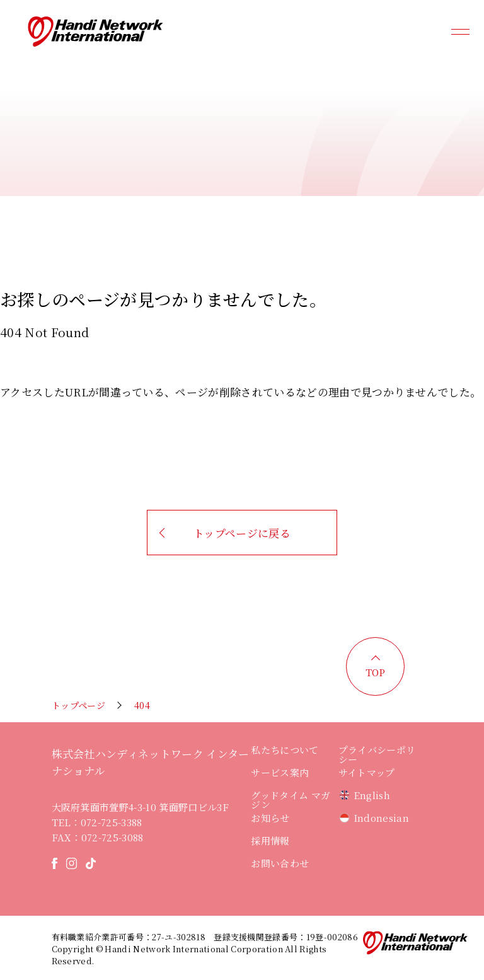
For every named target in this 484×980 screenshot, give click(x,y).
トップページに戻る (242, 533)
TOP (376, 672)
